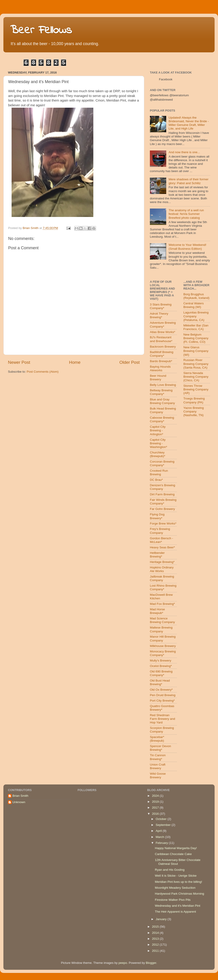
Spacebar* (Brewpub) (157, 739)
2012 (156, 945)
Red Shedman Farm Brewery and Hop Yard (162, 719)
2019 (156, 802)
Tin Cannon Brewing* (158, 757)
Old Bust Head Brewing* (160, 682)
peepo (123, 963)
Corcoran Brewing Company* (162, 463)
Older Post (130, 362)
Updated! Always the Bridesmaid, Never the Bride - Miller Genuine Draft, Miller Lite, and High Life (189, 123)
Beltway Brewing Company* (161, 392)
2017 (156, 808)
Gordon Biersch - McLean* (161, 540)
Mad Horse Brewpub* (157, 611)
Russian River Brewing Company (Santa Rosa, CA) (196, 364)
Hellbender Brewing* (157, 555)
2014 (156, 933)
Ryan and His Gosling (170, 870)
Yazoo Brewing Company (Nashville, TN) (194, 411)
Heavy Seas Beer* (162, 547)
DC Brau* (156, 480)
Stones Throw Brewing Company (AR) (196, 389)
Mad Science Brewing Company (162, 620)
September (163, 825)
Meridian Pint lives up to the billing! (178, 882)
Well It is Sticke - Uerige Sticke (176, 876)
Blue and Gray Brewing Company (162, 401)
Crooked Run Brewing (159, 472)
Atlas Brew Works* (163, 332)
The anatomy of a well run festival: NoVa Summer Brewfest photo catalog (186, 214)
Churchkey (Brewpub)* (158, 454)
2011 (156, 951)
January (161, 919)
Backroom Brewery (163, 347)
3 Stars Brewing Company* (161, 306)
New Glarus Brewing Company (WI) (196, 351)
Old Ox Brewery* (161, 690)
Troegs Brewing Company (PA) (194, 400)
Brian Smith (20, 796)
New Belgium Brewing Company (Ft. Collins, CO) (196, 338)
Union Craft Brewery (158, 766)
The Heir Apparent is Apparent (175, 912)
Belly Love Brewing (163, 385)
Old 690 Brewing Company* (161, 673)
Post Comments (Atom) (43, 372)
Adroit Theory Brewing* (159, 315)
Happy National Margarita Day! (176, 848)
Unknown (19, 802)
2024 (156, 796)
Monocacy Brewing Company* (163, 653)
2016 (156, 814)
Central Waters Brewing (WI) (194, 305)
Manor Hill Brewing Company (163, 638)
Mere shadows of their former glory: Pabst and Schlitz (188, 181)
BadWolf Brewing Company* (162, 354)
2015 (156, 927)
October (161, 819)
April (159, 831)
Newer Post (19, 362)
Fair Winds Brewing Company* (163, 502)
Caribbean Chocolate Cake (173, 854)
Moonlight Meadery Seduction (175, 888)
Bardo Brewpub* (161, 361)
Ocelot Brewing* (161, 666)
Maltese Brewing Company (161, 629)
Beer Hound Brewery (158, 378)
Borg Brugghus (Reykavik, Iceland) (197, 296)
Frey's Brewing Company (160, 531)
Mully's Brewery (161, 661)
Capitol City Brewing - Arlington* (158, 430)
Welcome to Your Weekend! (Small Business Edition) (187, 247)
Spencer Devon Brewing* (160, 748)
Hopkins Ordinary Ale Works (162, 569)
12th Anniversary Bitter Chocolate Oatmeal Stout (178, 862)
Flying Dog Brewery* (157, 516)
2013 (156, 939)
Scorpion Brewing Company (162, 730)
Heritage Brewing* (162, 562)
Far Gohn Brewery (162, 509)
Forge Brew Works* (163, 523)
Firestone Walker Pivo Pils (173, 900)
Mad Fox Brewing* (162, 604)
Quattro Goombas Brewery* (162, 708)
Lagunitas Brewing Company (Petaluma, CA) (196, 316)
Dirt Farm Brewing (162, 494)
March (160, 837)
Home (75, 362)
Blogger (151, 963)
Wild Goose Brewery (158, 775)
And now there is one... (184, 152)
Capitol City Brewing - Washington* (159, 443)
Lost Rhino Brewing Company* (163, 587)
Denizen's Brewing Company (162, 487)
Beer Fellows (41, 30)
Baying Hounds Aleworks (160, 368)
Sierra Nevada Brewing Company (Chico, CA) (196, 377)
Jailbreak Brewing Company (162, 578)
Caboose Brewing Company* (162, 419)
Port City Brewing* (162, 701)
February (162, 843)
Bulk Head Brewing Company (163, 410)
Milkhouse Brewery (163, 646)
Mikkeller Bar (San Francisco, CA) (196, 327)
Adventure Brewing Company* (163, 325)
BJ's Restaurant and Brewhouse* (161, 339)
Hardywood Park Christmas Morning (180, 894)
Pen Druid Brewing (163, 695)
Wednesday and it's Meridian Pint (178, 906)
